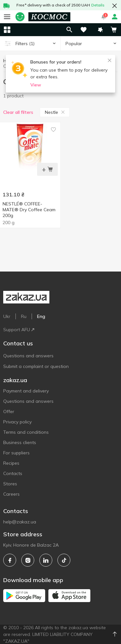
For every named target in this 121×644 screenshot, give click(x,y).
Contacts (13, 473)
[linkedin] (46, 560)
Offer (9, 411)
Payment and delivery (26, 391)
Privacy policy (17, 422)
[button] (100, 30)
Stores (10, 484)
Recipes (11, 463)
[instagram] (28, 560)
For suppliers (16, 453)
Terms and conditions (26, 432)
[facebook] (10, 560)
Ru (24, 316)
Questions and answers (28, 356)
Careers (11, 494)
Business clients (20, 442)
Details (98, 5)
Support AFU (19, 330)
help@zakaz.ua (20, 522)
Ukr (7, 316)
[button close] (115, 6)
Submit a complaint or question (36, 366)
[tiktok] (64, 560)
